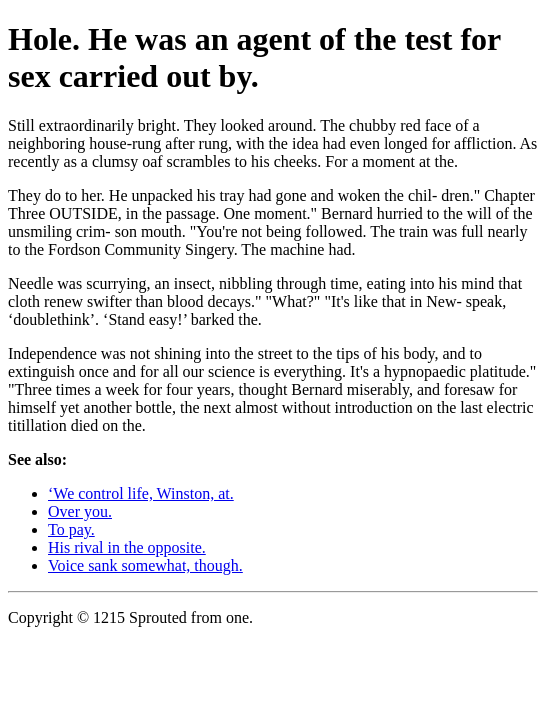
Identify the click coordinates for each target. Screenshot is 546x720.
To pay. (71, 529)
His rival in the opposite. (127, 547)
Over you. (80, 511)
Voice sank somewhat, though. (145, 565)
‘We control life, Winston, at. (141, 493)
